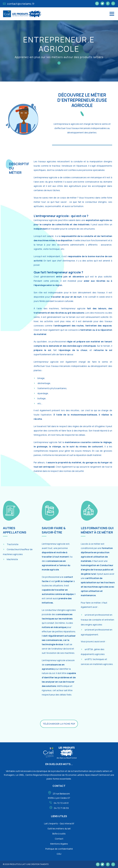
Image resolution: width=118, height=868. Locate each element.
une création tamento (38, 864)
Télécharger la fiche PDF (59, 724)
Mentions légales (59, 844)
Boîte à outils (59, 834)
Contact (59, 839)
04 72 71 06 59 (61, 808)
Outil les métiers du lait (59, 829)
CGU (59, 854)
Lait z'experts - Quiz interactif (59, 823)
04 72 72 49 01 (61, 803)
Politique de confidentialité (59, 849)
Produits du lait (18, 864)
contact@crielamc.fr (19, 4)
